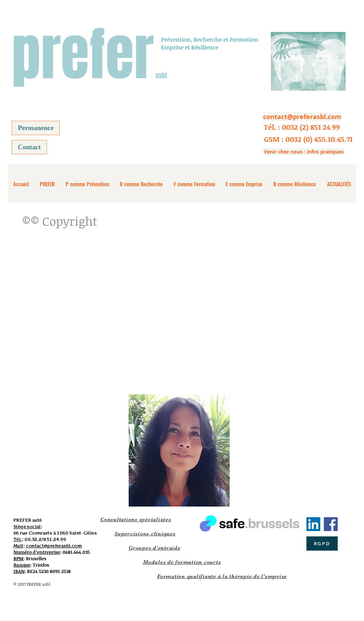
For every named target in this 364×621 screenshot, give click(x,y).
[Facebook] (331, 524)
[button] (302, 127)
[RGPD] (322, 544)
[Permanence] (36, 128)
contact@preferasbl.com (54, 546)
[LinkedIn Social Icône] (313, 524)
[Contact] (29, 147)
